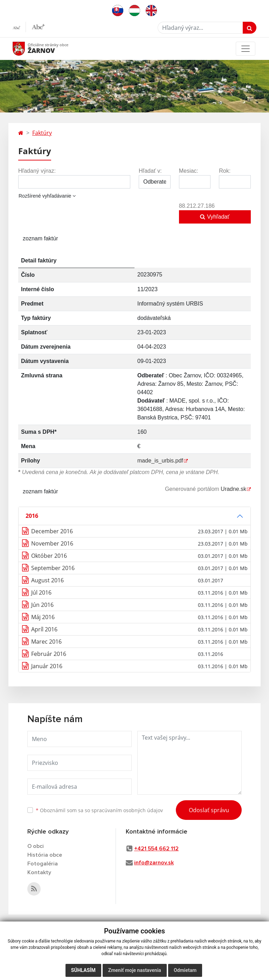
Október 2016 (49, 556)
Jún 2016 (42, 605)
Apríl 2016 (44, 629)
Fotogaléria (43, 864)
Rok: (225, 171)
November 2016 (52, 543)
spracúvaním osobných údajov (127, 810)
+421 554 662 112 (156, 849)
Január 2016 (47, 666)
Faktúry (42, 133)
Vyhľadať (215, 217)
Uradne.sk (233, 489)
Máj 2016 (43, 617)
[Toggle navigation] (246, 49)
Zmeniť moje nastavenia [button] (135, 970)
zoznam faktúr (40, 238)
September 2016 (53, 568)
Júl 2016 (41, 592)
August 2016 (47, 580)
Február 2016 (49, 654)
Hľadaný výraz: (37, 171)
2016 (32, 516)
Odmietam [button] (185, 970)
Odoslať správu (209, 810)
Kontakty (39, 872)
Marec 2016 (46, 642)
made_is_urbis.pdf (160, 461)
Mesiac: (189, 171)
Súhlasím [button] (83, 970)
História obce (45, 855)
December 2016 (52, 531)
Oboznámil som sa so (99, 810)
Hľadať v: (150, 171)
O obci (36, 846)
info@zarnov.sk (154, 863)
